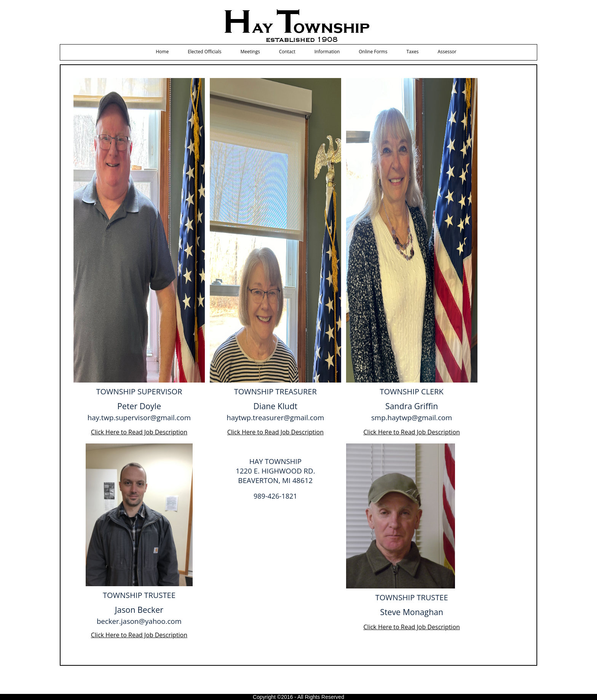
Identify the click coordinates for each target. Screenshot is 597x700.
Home (162, 52)
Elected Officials (204, 52)
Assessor (447, 52)
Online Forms (373, 52)
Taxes (412, 52)
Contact (287, 52)
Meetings (250, 52)
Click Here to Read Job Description (139, 432)
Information (327, 52)
